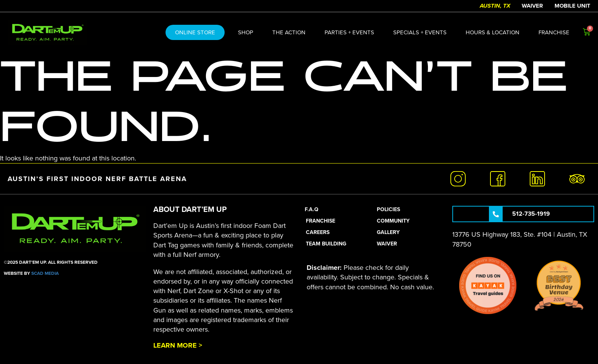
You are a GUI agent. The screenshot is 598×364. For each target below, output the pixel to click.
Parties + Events (349, 32)
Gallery (388, 232)
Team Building (326, 244)
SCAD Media (45, 273)
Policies (388, 209)
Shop (246, 32)
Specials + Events (420, 32)
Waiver (532, 6)
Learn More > (178, 345)
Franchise (554, 32)
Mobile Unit (572, 6)
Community (393, 221)
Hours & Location (493, 32)
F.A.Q (312, 209)
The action (289, 32)
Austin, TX (495, 6)
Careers (318, 232)
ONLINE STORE (195, 32)
